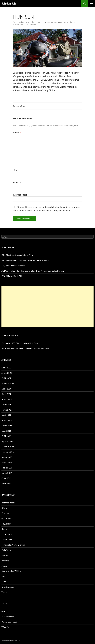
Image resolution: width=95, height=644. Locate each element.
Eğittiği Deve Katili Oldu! (12, 276)
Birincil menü (91, 4)
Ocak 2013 (6, 478)
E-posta (18, 182)
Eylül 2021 (6, 378)
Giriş (4, 611)
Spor (4, 576)
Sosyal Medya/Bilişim (11, 571)
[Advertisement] (47, 306)
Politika (5, 555)
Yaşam (4, 592)
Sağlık (4, 566)
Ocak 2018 (6, 394)
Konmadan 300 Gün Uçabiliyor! (16, 343)
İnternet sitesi (20, 195)
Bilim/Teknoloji (8, 503)
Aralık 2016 (7, 420)
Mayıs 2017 (7, 410)
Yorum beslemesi (9, 622)
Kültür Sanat (7, 539)
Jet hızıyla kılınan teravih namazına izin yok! (21, 348)
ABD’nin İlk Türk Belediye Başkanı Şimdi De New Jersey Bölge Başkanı (33, 271)
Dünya (4, 508)
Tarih (4, 582)
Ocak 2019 (6, 389)
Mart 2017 (6, 415)
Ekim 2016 (6, 431)
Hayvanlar (6, 524)
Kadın (4, 529)
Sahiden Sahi (9, 4)
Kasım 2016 (7, 426)
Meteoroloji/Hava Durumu (13, 545)
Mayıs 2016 (7, 457)
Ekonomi (5, 513)
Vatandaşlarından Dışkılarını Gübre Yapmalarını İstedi (25, 260)
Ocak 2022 (6, 368)
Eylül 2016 (6, 436)
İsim (16, 170)
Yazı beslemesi (8, 617)
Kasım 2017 (7, 404)
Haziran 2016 (8, 452)
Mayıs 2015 (7, 462)
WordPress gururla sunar (11, 640)
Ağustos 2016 (8, 441)
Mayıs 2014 (7, 473)
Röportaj (5, 561)
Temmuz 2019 (8, 383)
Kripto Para (7, 534)
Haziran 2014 (8, 468)
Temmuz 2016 (8, 447)
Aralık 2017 (7, 399)
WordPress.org (8, 627)
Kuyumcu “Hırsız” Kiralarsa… (14, 266)
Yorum (17, 132)
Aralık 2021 (7, 373)
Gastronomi (7, 518)
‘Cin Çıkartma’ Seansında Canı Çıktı (17, 255)
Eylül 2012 (6, 483)
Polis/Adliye (7, 550)
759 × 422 (38, 22)
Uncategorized (8, 587)
